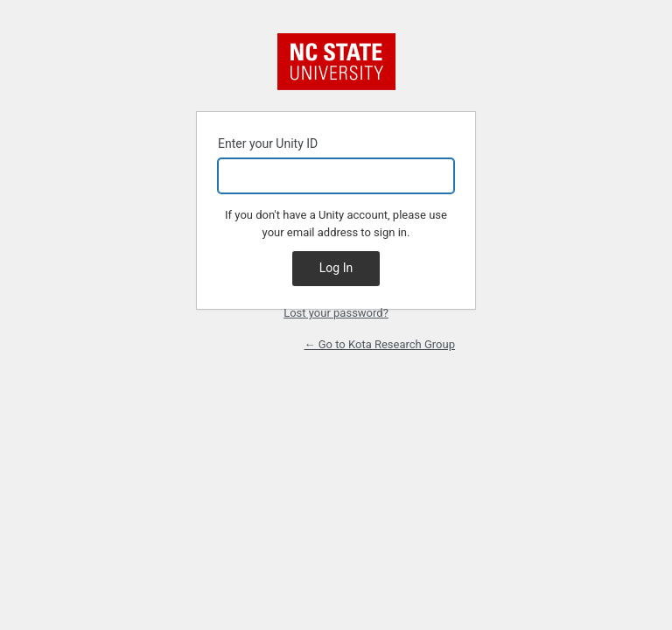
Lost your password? (336, 313)
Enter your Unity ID (336, 165)
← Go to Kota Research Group (380, 344)
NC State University (336, 62)
